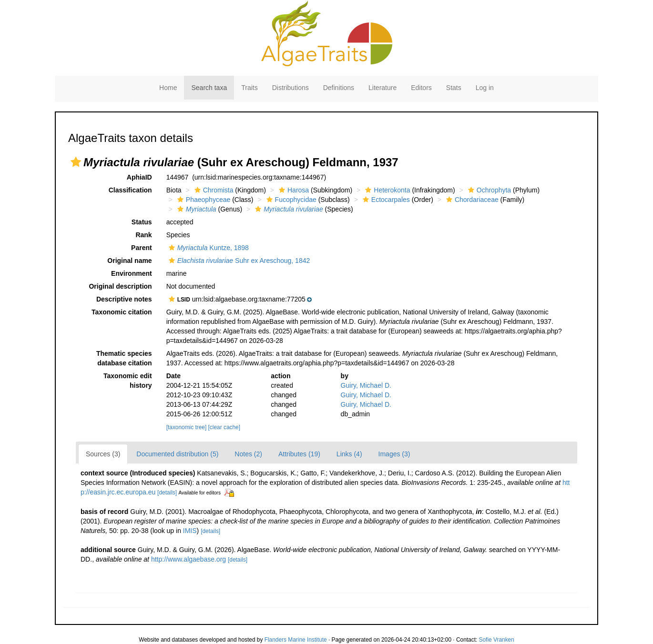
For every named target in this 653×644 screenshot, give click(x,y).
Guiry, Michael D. (366, 385)
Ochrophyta (488, 190)
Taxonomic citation (122, 312)
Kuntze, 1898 (208, 248)
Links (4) (349, 454)
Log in (485, 88)
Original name (129, 261)
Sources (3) (103, 454)
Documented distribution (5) (177, 454)
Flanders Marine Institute (296, 640)
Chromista (213, 190)
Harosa (293, 190)
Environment (132, 273)
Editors (421, 88)
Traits (249, 88)
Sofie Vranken (497, 640)
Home (168, 88)
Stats (454, 88)
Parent (142, 248)
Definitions (339, 88)
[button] (76, 162)
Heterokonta (386, 190)
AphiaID (139, 177)
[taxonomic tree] (187, 427)
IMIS (190, 531)
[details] (167, 493)
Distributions (291, 88)
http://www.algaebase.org (189, 559)
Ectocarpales (385, 200)
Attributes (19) (299, 454)
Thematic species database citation (124, 358)
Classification (130, 190)
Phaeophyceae (203, 200)
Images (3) (394, 454)
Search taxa (209, 88)
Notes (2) (248, 454)
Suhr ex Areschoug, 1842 (238, 261)
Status (142, 222)
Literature (383, 88)
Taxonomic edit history (128, 381)
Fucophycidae (290, 200)
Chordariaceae (471, 200)
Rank (143, 235)
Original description (120, 286)
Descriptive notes (124, 299)
